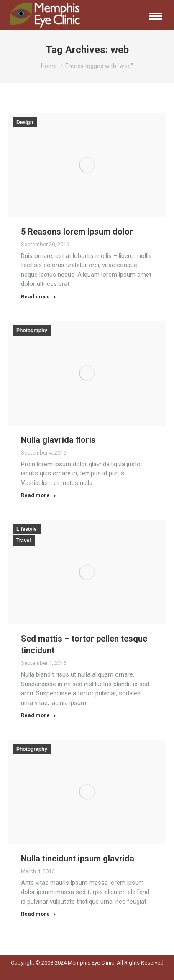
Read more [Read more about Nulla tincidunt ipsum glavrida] (38, 914)
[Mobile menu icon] (156, 16)
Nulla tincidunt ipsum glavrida (78, 859)
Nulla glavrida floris (58, 440)
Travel (24, 541)
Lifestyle (27, 529)
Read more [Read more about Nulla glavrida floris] (38, 495)
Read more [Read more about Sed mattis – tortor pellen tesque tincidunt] (38, 715)
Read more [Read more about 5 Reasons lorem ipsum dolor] (38, 297)
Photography (32, 331)
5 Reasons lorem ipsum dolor (77, 232)
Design (25, 122)
